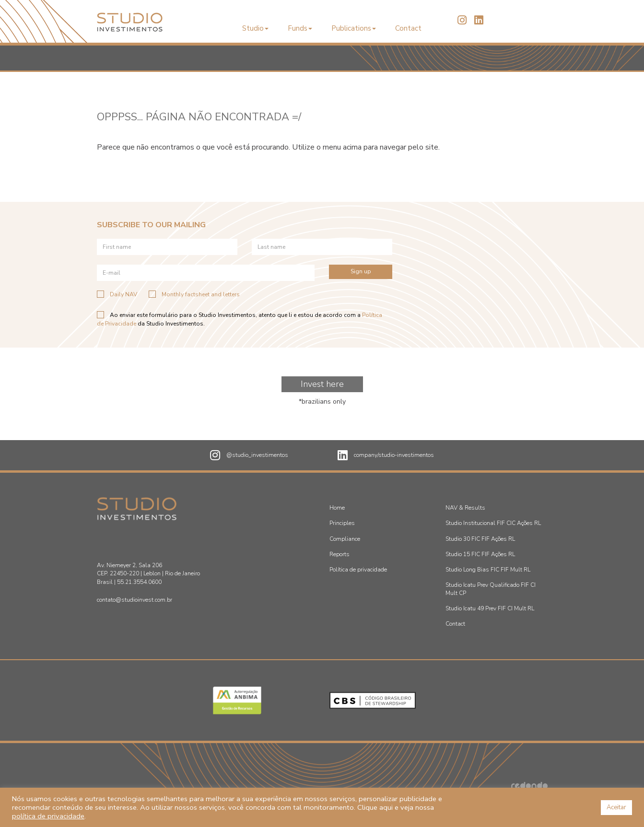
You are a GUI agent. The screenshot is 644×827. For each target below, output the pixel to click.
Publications (354, 28)
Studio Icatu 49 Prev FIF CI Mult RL (490, 608)
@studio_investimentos (249, 456)
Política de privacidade (358, 570)
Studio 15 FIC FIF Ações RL (480, 554)
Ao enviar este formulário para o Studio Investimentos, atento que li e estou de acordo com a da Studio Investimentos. (240, 319)
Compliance (345, 539)
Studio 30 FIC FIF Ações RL (480, 539)
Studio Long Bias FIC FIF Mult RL (488, 570)
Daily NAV (117, 294)
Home (337, 508)
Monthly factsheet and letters (194, 294)
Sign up (361, 271)
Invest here (322, 384)
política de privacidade (48, 816)
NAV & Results (465, 508)
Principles (342, 523)
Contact (408, 28)
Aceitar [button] (616, 807)
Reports (340, 554)
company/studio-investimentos (386, 456)
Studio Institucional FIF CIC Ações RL (493, 523)
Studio (255, 28)
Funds (300, 28)
